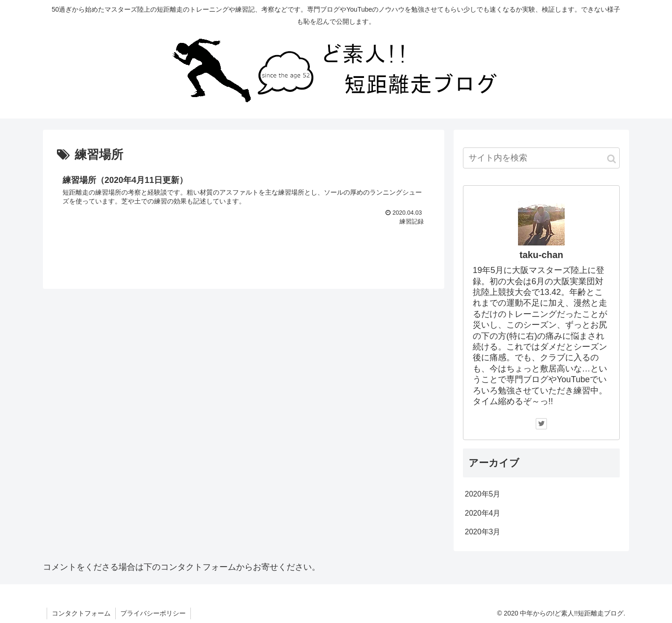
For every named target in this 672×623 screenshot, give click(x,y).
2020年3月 (483, 532)
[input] (541, 158)
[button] (612, 159)
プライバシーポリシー (153, 613)
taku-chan (541, 255)
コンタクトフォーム (81, 613)
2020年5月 (483, 494)
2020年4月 (483, 513)
